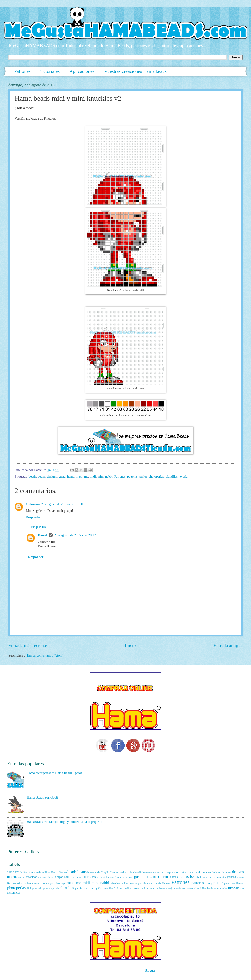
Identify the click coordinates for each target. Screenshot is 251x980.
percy (209, 883)
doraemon (31, 877)
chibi (130, 872)
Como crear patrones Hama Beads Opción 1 (56, 773)
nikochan (115, 883)
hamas (174, 877)
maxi (79, 477)
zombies (15, 893)
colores (155, 872)
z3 (8, 893)
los (29, 883)
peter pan (229, 883)
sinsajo (169, 888)
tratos (217, 888)
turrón (223, 888)
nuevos (133, 883)
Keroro (11, 883)
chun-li (137, 872)
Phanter (240, 883)
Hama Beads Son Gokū (42, 797)
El (85, 877)
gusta (62, 477)
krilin (20, 883)
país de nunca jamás (150, 883)
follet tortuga (107, 877)
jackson (231, 877)
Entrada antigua (228, 645)
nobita (125, 883)
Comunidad (181, 872)
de (226, 872)
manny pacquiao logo (54, 883)
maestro (36, 883)
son (184, 888)
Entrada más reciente (28, 645)
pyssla (183, 477)
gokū (131, 877)
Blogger (150, 971)
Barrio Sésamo (59, 872)
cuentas (206, 872)
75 (14, 872)
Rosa (120, 888)
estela (95, 877)
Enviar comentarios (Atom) (45, 655)
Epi (89, 877)
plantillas (172, 477)
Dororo (50, 877)
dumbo (80, 877)
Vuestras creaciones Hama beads (135, 71)
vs (243, 888)
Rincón (112, 888)
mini (101, 477)
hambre (204, 877)
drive (72, 877)
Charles (114, 872)
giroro (118, 877)
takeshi (197, 888)
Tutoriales (50, 71)
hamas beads (189, 877)
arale (38, 872)
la (25, 883)
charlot (122, 872)
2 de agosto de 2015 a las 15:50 (62, 504)
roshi (142, 888)
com (162, 872)
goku (124, 877)
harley (212, 877)
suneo (190, 888)
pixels (55, 888)
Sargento (151, 888)
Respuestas (38, 527)
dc (223, 872)
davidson (216, 872)
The (204, 888)
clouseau (146, 872)
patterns (132, 477)
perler (143, 477)
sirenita (178, 888)
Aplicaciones (82, 71)
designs (52, 477)
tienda (210, 888)
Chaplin (105, 872)
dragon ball (62, 877)
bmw (90, 872)
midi (93, 477)
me (86, 477)
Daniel (43, 535)
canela (97, 872)
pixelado (37, 888)
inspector (221, 877)
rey (106, 888)
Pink (29, 888)
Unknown (33, 504)
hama (71, 477)
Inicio (130, 645)
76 (18, 872)
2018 (10, 872)
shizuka (161, 888)
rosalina (127, 888)
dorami (42, 877)
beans (41, 477)
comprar (169, 872)
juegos (240, 877)
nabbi (109, 477)
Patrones (22, 71)
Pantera (166, 883)
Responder (33, 517)
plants (79, 888)
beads (32, 477)
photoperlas (156, 477)
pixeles (47, 888)
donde (21, 877)
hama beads (161, 877)
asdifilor (46, 872)
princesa (88, 888)
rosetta (135, 888)
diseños (12, 877)
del (230, 872)
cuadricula (195, 872)
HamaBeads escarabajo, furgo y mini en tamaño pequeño (65, 822)
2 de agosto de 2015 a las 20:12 (75, 535)
